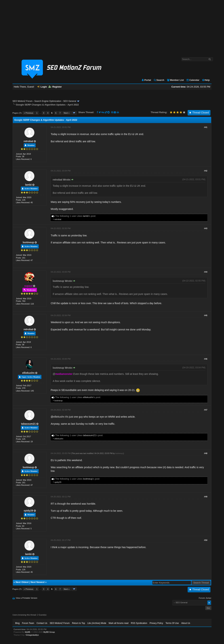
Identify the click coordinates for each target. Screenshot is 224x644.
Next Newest (38, 582)
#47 (206, 410)
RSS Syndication (139, 623)
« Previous (29, 113)
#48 (206, 453)
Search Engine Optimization (48, 101)
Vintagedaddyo (32, 635)
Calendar (193, 80)
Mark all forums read (119, 623)
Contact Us (42, 623)
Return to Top (79, 623)
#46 (206, 359)
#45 (206, 315)
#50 (206, 540)
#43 (206, 228)
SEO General (70, 101)
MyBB (27, 632)
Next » (67, 113)
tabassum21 (28, 424)
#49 (206, 497)
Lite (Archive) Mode (97, 623)
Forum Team (28, 623)
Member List (175, 80)
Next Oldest (22, 582)
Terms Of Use (172, 623)
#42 (206, 171)
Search (159, 80)
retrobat (28, 141)
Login (42, 87)
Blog (17, 623)
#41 (206, 127)
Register (55, 87)
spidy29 (58, 482)
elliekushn (28, 373)
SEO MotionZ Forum (22, 101)
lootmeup (28, 242)
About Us (186, 623)
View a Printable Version (27, 598)
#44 (206, 272)
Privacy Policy (156, 623)
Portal (146, 80)
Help (206, 80)
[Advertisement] (112, 27)
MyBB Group (49, 632)
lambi (28, 185)
